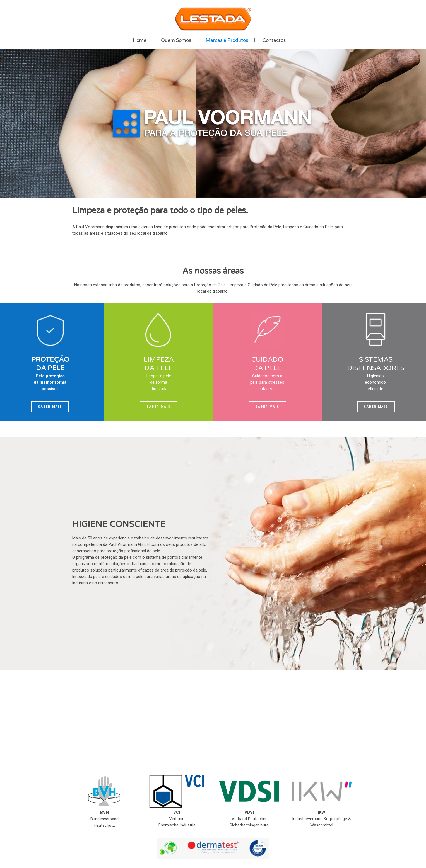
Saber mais (50, 407)
